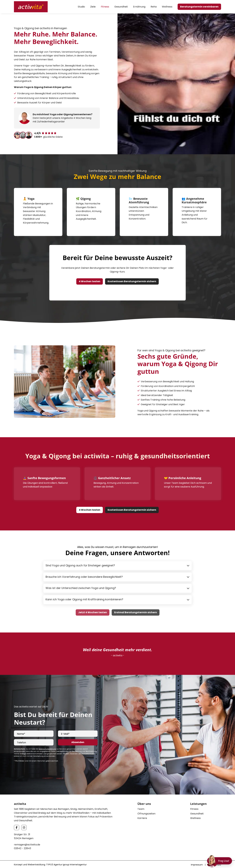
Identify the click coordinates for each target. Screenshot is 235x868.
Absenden (78, 741)
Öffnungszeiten (146, 813)
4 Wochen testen (90, 280)
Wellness (167, 7)
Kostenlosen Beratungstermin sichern (132, 280)
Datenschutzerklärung (47, 748)
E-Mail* (65, 733)
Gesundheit (121, 7)
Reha (154, 7)
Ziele (93, 7)
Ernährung (139, 7)
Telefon (21, 742)
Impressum (197, 864)
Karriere (142, 817)
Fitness (105, 7)
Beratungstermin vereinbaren (199, 7)
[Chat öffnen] (220, 861)
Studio (81, 7)
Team (141, 808)
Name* (21, 733)
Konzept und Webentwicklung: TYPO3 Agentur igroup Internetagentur (50, 864)
